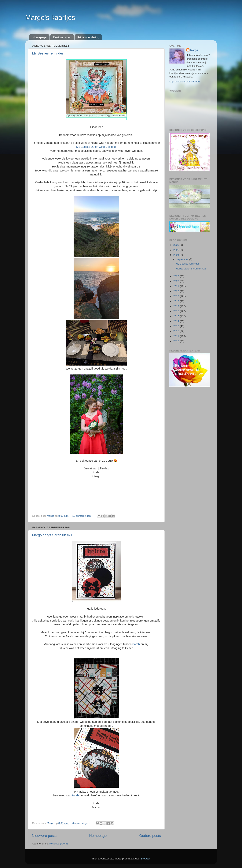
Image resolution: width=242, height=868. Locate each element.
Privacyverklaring (88, 37)
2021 (177, 286)
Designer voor (62, 37)
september (183, 259)
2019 (177, 296)
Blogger (145, 859)
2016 (177, 311)
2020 (177, 291)
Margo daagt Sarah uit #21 (52, 535)
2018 (177, 301)
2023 (177, 276)
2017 (177, 306)
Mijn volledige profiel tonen (185, 82)
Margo (194, 50)
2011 (177, 336)
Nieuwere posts (44, 836)
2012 (177, 331)
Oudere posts (150, 836)
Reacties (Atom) (59, 844)
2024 (177, 255)
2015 (177, 316)
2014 (177, 321)
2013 (177, 326)
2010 (177, 341)
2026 (177, 245)
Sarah (136, 644)
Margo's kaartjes (50, 18)
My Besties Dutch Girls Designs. (96, 147)
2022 (177, 281)
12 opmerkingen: (82, 516)
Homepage (40, 37)
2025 (177, 250)
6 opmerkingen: (81, 823)
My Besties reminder (48, 53)
